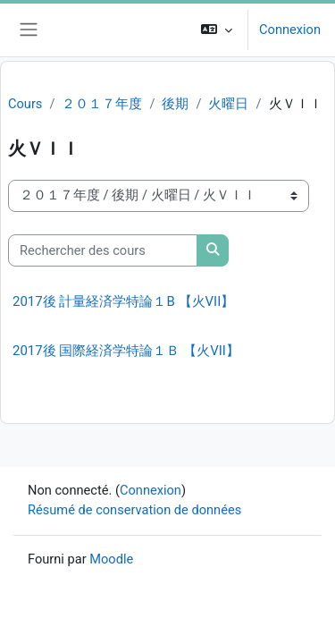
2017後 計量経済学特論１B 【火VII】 (123, 301)
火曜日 (228, 104)
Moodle (111, 559)
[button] (217, 30)
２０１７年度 (102, 104)
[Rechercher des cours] (103, 250)
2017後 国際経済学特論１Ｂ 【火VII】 (126, 351)
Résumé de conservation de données (134, 510)
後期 (175, 104)
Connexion (290, 30)
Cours (25, 104)
